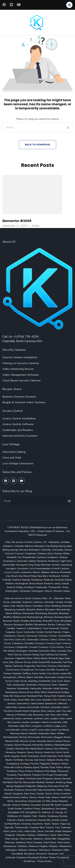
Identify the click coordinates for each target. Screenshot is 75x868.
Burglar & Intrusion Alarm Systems (24, 402)
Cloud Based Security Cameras (21, 381)
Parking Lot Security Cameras (21, 363)
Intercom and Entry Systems (20, 436)
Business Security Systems (19, 397)
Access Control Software (18, 424)
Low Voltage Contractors (18, 463)
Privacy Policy (45, 861)
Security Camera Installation (20, 357)
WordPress (29, 861)
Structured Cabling (14, 452)
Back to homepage (37, 145)
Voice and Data (12, 458)
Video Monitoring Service (18, 369)
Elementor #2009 (17, 221)
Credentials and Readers (18, 430)
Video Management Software (21, 375)
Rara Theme (49, 857)
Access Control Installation (19, 419)
